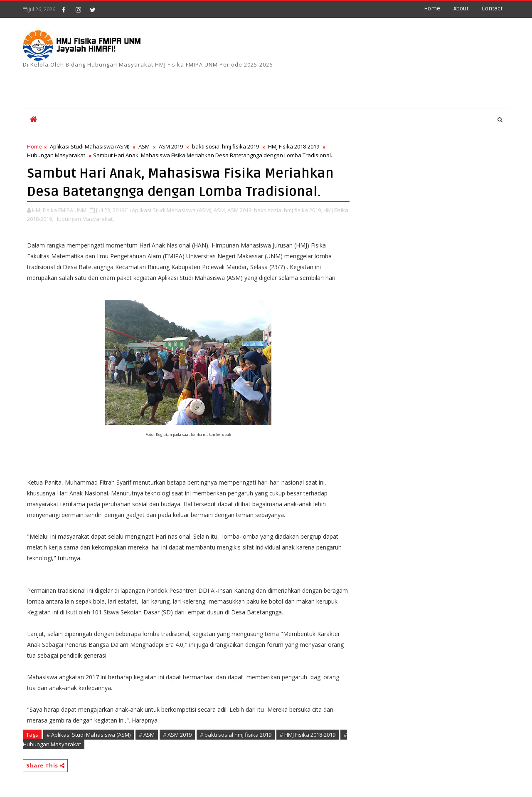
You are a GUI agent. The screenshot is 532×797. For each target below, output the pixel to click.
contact (492, 9)
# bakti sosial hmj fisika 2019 (236, 735)
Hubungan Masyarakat (56, 155)
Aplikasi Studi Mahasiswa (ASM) (90, 146)
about (461, 9)
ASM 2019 (171, 146)
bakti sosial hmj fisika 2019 (225, 146)
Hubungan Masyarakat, (84, 219)
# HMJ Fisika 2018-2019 (308, 735)
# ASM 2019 (177, 735)
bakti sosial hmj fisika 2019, (288, 210)
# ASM (147, 735)
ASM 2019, (240, 210)
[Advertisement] (303, 82)
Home (432, 9)
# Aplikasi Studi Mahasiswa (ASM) (89, 735)
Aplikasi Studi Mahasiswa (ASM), (172, 210)
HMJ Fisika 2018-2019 (294, 146)
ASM (144, 146)
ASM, (220, 210)
